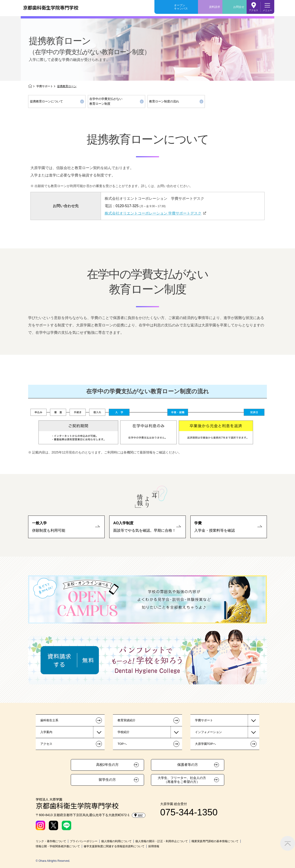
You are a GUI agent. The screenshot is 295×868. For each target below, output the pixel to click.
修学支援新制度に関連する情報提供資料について (114, 846)
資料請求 (215, 7)
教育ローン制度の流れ (164, 101)
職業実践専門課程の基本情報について (215, 841)
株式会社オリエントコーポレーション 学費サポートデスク (153, 213)
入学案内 (46, 732)
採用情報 (154, 846)
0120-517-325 (127, 206)
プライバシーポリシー (84, 841)
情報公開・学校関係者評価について (58, 846)
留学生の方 (107, 780)
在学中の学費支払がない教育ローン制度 (106, 101)
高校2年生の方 (107, 765)
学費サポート (45, 86)
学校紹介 (124, 732)
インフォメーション (208, 732)
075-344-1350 (189, 812)
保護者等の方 (188, 765)
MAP (139, 815)
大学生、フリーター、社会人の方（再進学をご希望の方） (182, 780)
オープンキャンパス (181, 7)
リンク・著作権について (51, 841)
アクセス (254, 10)
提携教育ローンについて (46, 101)
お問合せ (239, 7)
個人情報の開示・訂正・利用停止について (162, 841)
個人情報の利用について (116, 841)
